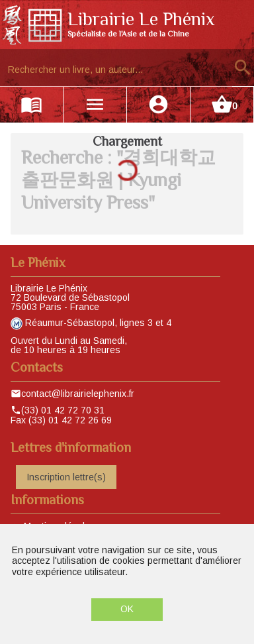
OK (127, 609)
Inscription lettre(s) (66, 477)
